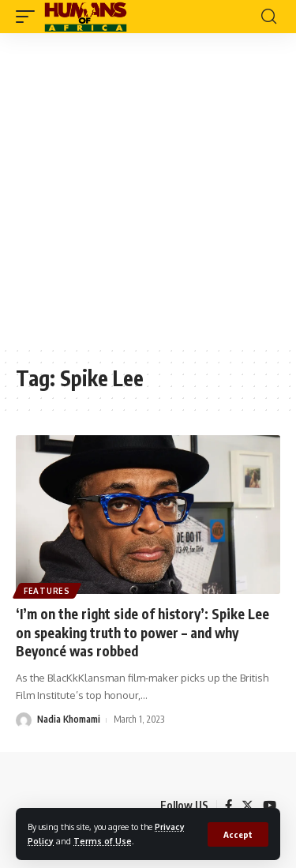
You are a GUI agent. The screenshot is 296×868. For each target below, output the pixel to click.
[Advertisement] (148, 189)
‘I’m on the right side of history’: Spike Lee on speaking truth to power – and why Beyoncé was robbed (142, 633)
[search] (269, 17)
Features (47, 591)
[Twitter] (247, 806)
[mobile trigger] (29, 17)
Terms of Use (103, 841)
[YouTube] (270, 806)
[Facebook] (229, 806)
